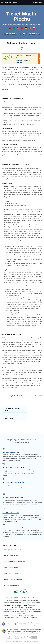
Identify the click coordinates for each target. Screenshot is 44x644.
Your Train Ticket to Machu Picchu (13, 482)
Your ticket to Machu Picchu (11, 452)
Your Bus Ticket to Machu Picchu (13, 498)
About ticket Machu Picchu (12, 598)
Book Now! (37, 3)
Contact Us (35, 598)
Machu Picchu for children (11, 568)
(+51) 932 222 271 (35, 605)
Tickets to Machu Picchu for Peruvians (14, 562)
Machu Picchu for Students (11, 574)
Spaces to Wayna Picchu (11, 556)
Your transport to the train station (13, 467)
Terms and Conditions (25, 598)
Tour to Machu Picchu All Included (13, 528)
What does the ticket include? (12, 586)
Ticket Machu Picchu (22, 16)
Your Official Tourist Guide (11, 513)
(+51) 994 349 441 (26, 607)
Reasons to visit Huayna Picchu (13, 409)
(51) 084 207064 (16, 605)
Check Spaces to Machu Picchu (13, 550)
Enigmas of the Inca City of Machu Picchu (13, 417)
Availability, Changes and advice (13, 580)
